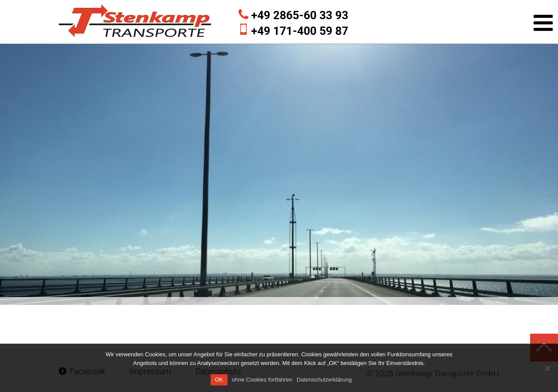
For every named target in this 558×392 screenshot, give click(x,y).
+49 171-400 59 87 (300, 31)
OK (219, 380)
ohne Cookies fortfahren (262, 380)
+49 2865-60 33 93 (300, 15)
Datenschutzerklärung (324, 380)
